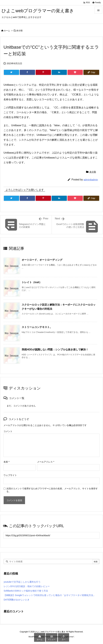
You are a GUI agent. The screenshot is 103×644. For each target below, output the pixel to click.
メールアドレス (46, 462)
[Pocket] (75, 72)
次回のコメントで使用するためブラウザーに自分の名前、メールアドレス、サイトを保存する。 (52, 490)
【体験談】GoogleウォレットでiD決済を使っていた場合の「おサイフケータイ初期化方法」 (50, 595)
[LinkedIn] (59, 72)
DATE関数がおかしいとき (17, 600)
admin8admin (91, 180)
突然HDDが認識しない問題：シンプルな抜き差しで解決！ (55, 350)
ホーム (7, 31)
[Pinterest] (43, 72)
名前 (6, 462)
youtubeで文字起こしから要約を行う (22, 582)
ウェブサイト (10, 475)
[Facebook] (27, 72)
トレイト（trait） (32, 282)
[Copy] (91, 72)
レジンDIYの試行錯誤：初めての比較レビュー (27, 586)
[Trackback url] (51, 535)
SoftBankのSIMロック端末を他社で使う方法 (26, 591)
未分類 (20, 31)
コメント (8, 431)
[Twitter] (11, 72)
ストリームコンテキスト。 (37, 327)
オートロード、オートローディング (42, 260)
